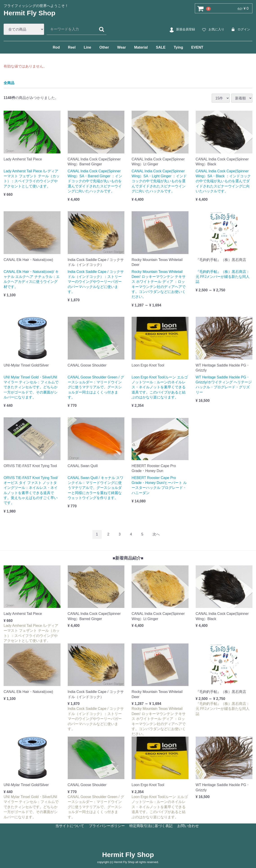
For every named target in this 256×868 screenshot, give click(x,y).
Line (87, 47)
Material (141, 47)
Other (104, 47)
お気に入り (212, 29)
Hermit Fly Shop (29, 13)
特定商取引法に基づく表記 (151, 826)
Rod (56, 47)
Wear (122, 47)
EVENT (197, 47)
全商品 (9, 83)
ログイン (240, 29)
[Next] (156, 534)
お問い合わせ (188, 826)
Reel (72, 47)
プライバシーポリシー (107, 826)
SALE (161, 47)
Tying (178, 47)
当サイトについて (70, 826)
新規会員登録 (182, 29)
